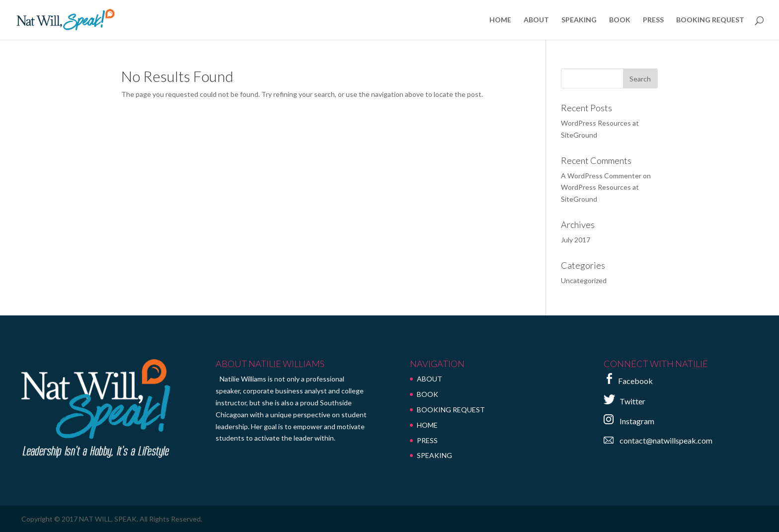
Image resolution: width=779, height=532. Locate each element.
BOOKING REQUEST (710, 20)
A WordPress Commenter (601, 176)
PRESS (653, 20)
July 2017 (576, 240)
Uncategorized (584, 280)
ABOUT (536, 20)
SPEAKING (579, 20)
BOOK (620, 20)
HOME (500, 20)
